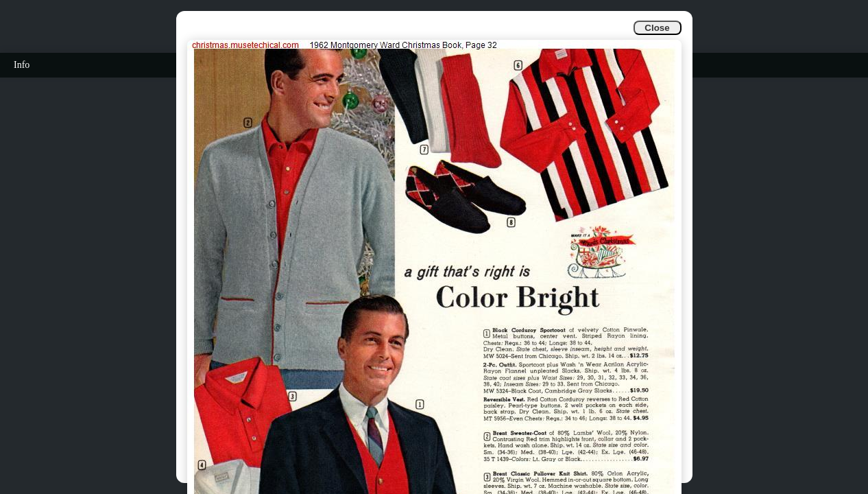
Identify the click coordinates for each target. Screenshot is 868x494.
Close (657, 28)
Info (22, 65)
